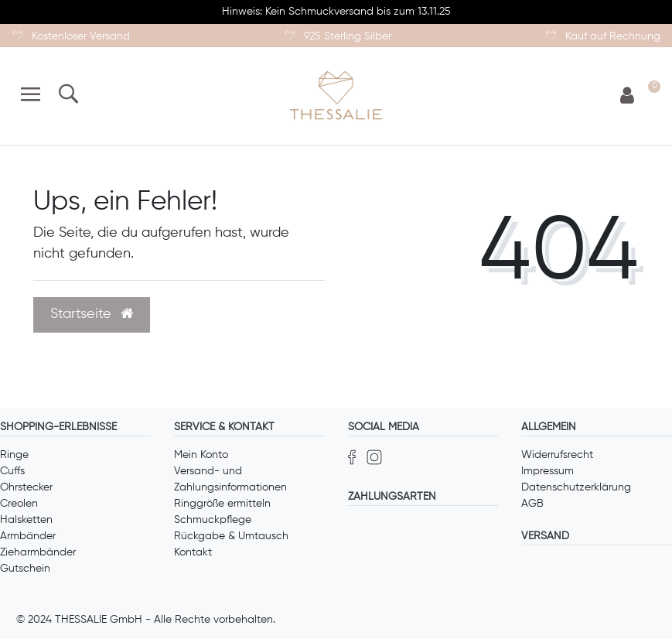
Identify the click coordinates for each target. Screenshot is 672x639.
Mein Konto (201, 455)
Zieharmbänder (38, 552)
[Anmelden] (627, 96)
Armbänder (28, 536)
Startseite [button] (92, 314)
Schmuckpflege (213, 520)
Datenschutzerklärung (576, 487)
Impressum (547, 471)
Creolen (19, 504)
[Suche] (68, 96)
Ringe (14, 455)
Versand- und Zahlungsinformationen (230, 479)
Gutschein (25, 569)
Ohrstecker (26, 487)
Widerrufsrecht (557, 455)
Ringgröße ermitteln (222, 504)
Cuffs (12, 471)
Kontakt (193, 552)
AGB (532, 504)
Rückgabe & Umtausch (231, 536)
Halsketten (26, 520)
